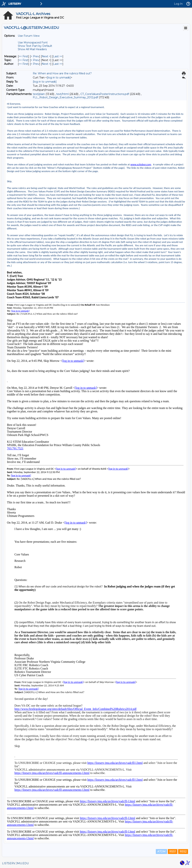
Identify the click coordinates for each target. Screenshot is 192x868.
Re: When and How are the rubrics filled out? (62, 73)
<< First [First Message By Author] (23, 64)
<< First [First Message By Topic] (23, 60)
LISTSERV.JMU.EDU (15, 863)
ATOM (161, 852)
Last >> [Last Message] (58, 56)
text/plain (39, 94)
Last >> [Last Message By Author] (58, 64)
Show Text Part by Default (35, 46)
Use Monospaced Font (33, 43)
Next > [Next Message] (46, 56)
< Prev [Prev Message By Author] (35, 64)
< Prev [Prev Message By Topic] (35, 60)
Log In (178, 4)
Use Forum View (29, 36)
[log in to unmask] (59, 78)
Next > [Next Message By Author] (46, 64)
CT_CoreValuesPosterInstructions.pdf (105, 94)
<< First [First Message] (23, 56)
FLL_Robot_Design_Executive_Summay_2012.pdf (65, 97)
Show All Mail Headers (32, 49)
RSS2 (183, 852)
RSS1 (173, 852)
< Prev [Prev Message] (35, 56)
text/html (62, 94)
